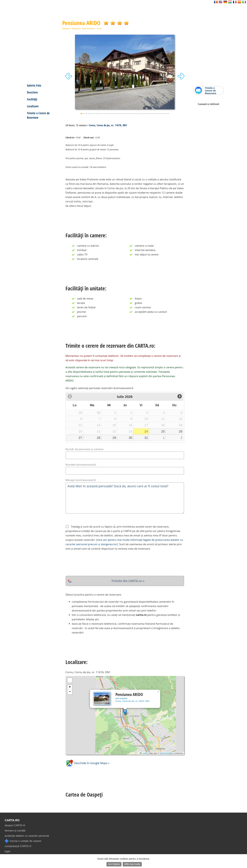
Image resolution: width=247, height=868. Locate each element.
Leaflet (144, 753)
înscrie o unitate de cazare (23, 841)
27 (80, 438)
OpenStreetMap (166, 753)
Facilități (32, 99)
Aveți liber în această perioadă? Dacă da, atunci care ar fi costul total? (125, 498)
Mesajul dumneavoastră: (81, 480)
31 (146, 438)
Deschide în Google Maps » (88, 763)
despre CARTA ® (15, 825)
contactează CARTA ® (18, 846)
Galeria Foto (34, 85)
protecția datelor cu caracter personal (27, 836)
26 (181, 431)
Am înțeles (114, 864)
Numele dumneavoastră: (81, 465)
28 (99, 438)
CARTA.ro (12, 820)
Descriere (32, 92)
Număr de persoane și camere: (85, 449)
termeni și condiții (15, 831)
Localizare (33, 106)
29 (114, 438)
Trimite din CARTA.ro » (128, 581)
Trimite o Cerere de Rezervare (38, 115)
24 (146, 431)
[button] (125, 712)
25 (163, 431)
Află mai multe (132, 864)
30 (130, 438)
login (8, 851)
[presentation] (89, 563)
